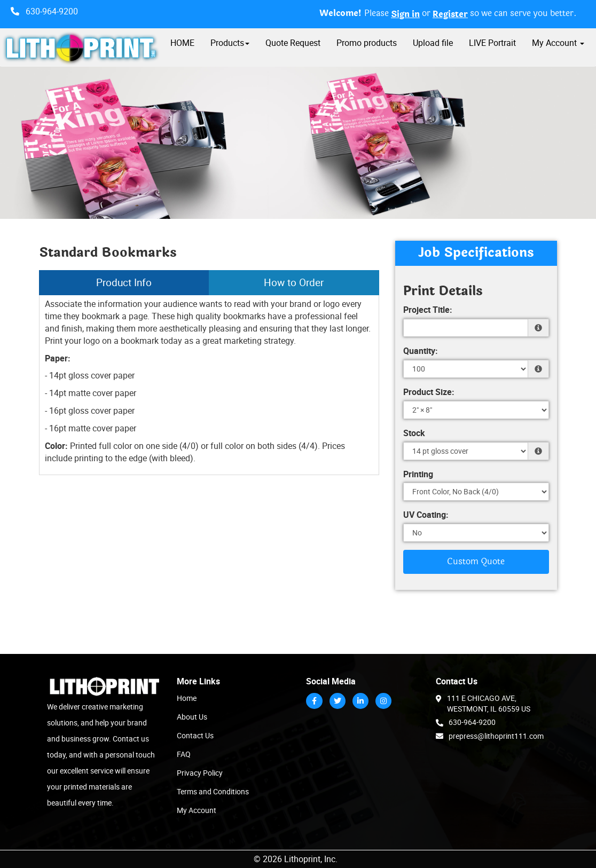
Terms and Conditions (213, 791)
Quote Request (293, 43)
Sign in (405, 14)
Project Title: (428, 310)
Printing (418, 474)
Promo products (367, 43)
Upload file (433, 43)
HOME (182, 43)
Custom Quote (476, 562)
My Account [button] (558, 43)
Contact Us (195, 735)
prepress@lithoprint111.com (490, 736)
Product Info (124, 282)
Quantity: (421, 351)
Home (187, 698)
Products (230, 43)
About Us (192, 717)
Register (450, 14)
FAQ (184, 754)
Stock (414, 433)
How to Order (294, 282)
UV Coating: (426, 515)
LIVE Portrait (492, 43)
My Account (197, 810)
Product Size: (429, 392)
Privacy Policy (200, 773)
